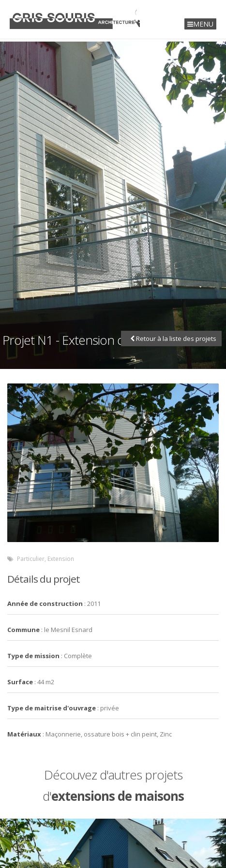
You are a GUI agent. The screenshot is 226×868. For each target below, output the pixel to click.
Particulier (31, 559)
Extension (61, 559)
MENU (200, 24)
